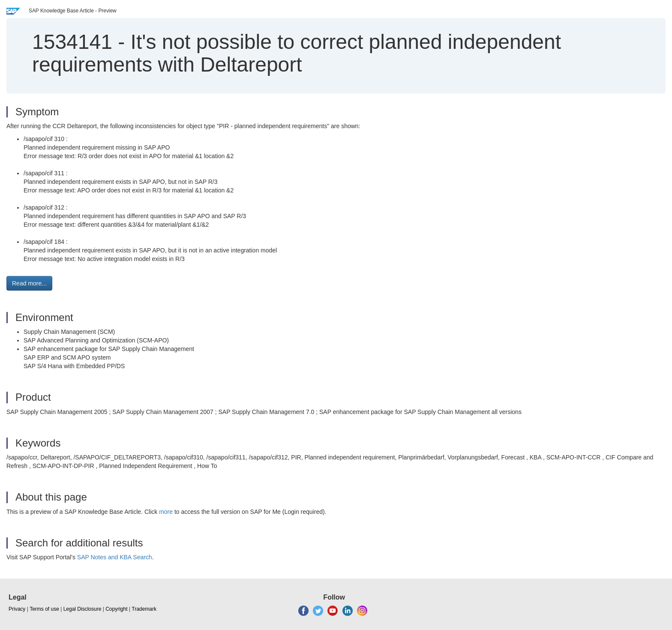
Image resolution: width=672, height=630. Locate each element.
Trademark (144, 609)
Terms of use (44, 609)
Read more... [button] (29, 283)
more (166, 512)
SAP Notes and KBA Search (115, 557)
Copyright (116, 609)
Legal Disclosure (82, 609)
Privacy (17, 609)
